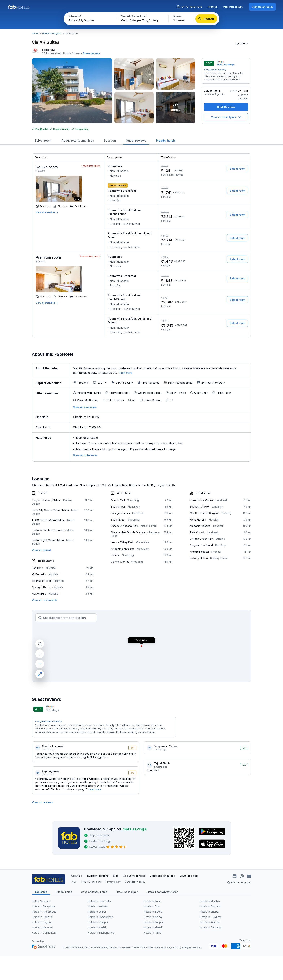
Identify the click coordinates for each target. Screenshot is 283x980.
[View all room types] (226, 117)
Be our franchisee (134, 876)
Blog (116, 876)
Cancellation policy (135, 882)
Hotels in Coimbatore (44, 933)
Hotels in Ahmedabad (100, 917)
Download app (189, 876)
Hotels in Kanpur (153, 922)
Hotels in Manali (153, 927)
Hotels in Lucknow (210, 917)
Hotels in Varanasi (42, 927)
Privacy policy (113, 882)
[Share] (242, 43)
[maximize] (40, 674)
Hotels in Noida (153, 917)
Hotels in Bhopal (209, 912)
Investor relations (98, 876)
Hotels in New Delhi (99, 901)
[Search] (206, 19)
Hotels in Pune (152, 901)
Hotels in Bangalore (43, 906)
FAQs (74, 882)
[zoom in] (40, 654)
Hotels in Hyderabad (44, 912)
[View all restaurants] (45, 600)
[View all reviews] (42, 802)
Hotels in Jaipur (97, 912)
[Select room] (237, 169)
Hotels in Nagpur (42, 922)
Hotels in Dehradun (211, 927)
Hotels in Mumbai (210, 901)
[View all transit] (41, 550)
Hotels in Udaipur (98, 922)
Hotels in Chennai (42, 917)
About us (213, 7)
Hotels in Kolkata (98, 906)
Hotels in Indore (153, 912)
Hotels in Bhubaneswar (101, 933)
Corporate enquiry (233, 7)
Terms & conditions (91, 882)
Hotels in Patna (153, 933)
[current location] (40, 644)
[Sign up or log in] (262, 7)
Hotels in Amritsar (210, 922)
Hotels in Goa (152, 906)
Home (35, 33)
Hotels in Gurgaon (52, 33)
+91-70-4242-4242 (189, 7)
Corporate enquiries (162, 876)
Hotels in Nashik (97, 927)
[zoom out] (40, 664)
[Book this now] (226, 107)
